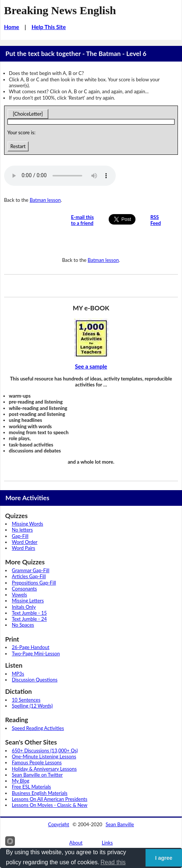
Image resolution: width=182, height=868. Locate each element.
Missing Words (28, 524)
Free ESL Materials (31, 787)
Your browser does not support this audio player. (60, 176)
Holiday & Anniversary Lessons (44, 769)
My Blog (21, 781)
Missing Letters (28, 601)
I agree (164, 858)
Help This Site (49, 27)
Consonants (24, 589)
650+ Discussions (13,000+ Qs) (45, 751)
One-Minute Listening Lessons (44, 756)
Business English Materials (40, 793)
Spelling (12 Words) (32, 706)
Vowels (20, 595)
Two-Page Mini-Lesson (36, 654)
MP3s (18, 674)
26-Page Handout (31, 647)
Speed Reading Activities (38, 728)
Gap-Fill (20, 536)
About (76, 843)
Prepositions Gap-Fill (34, 583)
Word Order (25, 542)
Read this (113, 862)
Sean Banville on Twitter (37, 775)
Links (107, 843)
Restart (18, 146)
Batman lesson (45, 200)
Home (12, 27)
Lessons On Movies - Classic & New (50, 805)
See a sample (91, 366)
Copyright (59, 824)
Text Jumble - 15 (29, 613)
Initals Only (24, 607)
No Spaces (23, 625)
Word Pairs (24, 548)
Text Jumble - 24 (29, 619)
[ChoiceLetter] (28, 114)
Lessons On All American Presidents (50, 799)
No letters (22, 530)
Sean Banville (120, 824)
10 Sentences (26, 700)
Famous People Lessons (37, 762)
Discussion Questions (35, 680)
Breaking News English (60, 10)
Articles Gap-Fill (29, 576)
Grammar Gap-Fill (31, 570)
